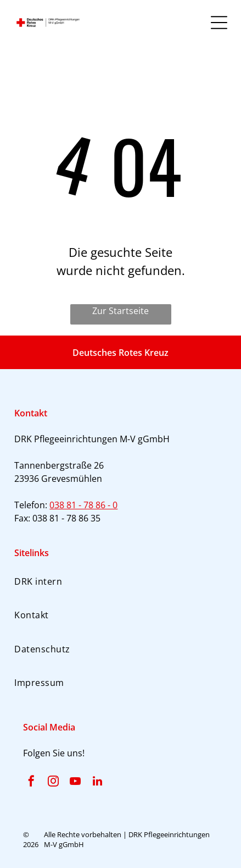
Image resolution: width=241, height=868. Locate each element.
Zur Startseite (120, 311)
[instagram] (53, 782)
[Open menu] (219, 23)
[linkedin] (97, 782)
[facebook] (31, 782)
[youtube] (75, 782)
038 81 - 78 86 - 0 (83, 505)
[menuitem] (120, 581)
